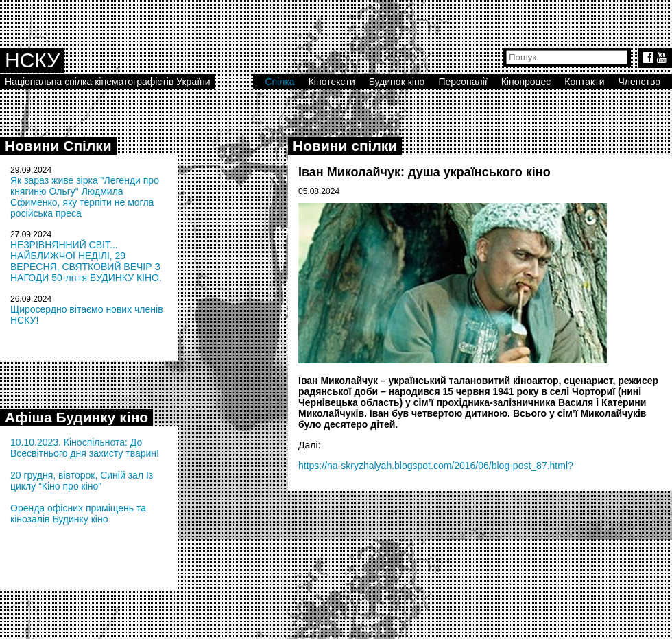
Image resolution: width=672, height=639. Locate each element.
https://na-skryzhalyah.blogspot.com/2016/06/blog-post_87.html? (436, 466)
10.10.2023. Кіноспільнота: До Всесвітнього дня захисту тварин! (85, 448)
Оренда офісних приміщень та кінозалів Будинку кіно (78, 514)
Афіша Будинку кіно (76, 417)
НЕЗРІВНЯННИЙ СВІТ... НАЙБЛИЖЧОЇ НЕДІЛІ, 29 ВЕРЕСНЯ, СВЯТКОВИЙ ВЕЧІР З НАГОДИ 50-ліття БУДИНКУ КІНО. (86, 261)
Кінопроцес (526, 82)
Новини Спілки (58, 146)
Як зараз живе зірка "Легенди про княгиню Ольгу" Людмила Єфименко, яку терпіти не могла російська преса (85, 197)
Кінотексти (332, 82)
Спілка (279, 82)
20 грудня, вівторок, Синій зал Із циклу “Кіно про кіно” (82, 481)
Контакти (584, 82)
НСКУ (32, 60)
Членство (640, 82)
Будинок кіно (397, 82)
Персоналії (463, 82)
